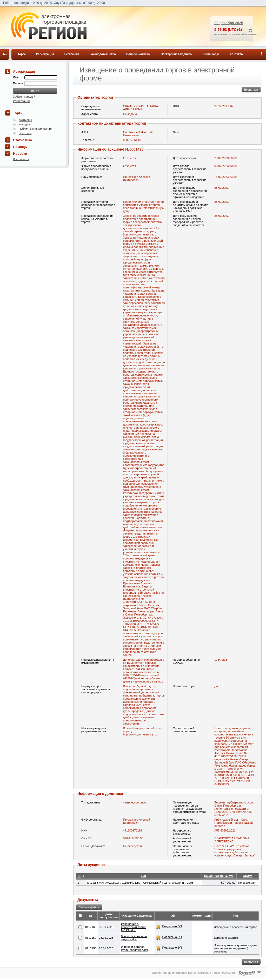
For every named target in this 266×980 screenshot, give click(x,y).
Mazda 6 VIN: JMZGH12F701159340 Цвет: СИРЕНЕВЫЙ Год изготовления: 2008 (140, 883)
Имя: (16, 77)
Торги (22, 54)
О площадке (211, 54)
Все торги (25, 133)
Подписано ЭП (172, 926)
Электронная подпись (176, 54)
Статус (248, 876)
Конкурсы (25, 124)
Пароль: (19, 83)
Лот (144, 876)
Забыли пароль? (24, 97)
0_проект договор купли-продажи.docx (134, 948)
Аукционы (25, 120)
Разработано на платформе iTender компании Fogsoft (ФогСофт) (193, 973)
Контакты (237, 54)
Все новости (21, 159)
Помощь (20, 147)
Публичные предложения (35, 129)
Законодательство (103, 54)
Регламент (72, 54)
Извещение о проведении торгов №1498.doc (134, 927)
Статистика (22, 140)
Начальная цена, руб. (219, 876)
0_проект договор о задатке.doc (134, 938)
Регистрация (45, 54)
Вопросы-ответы (138, 54)
